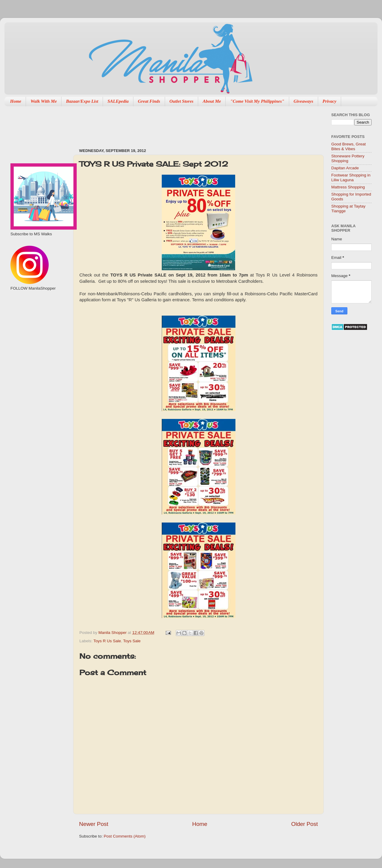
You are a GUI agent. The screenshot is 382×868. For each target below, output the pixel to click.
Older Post (305, 824)
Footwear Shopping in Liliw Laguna (351, 178)
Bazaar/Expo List (82, 101)
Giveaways (304, 101)
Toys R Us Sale (107, 641)
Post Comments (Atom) (125, 836)
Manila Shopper (113, 633)
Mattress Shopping (348, 187)
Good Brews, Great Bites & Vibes (349, 146)
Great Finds (149, 101)
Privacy (330, 101)
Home (16, 101)
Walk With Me (44, 101)
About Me (212, 101)
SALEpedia (118, 101)
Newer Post (94, 824)
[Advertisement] (188, 124)
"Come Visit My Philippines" (257, 101)
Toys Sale (132, 641)
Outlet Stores (181, 101)
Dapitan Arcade (345, 168)
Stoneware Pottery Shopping (348, 158)
